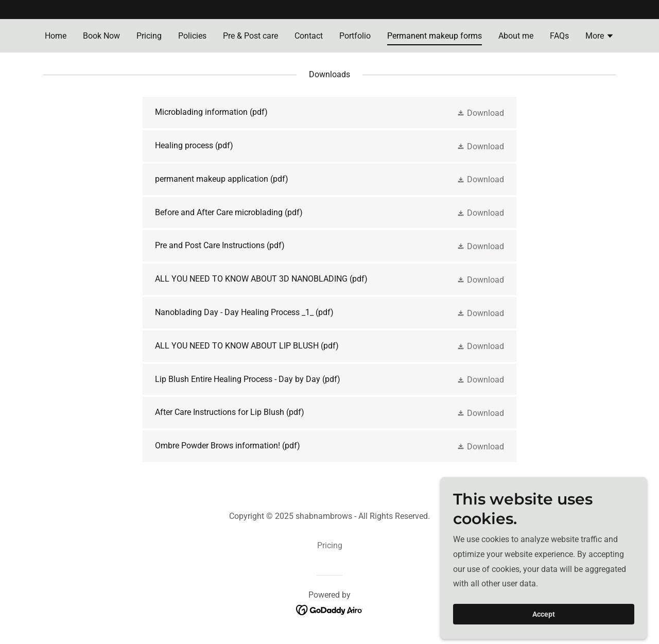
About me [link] (516, 36)
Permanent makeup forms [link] (435, 36)
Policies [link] (192, 36)
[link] (329, 112)
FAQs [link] (559, 36)
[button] (600, 37)
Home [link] (56, 36)
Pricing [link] (149, 36)
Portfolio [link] (355, 36)
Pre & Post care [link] (250, 36)
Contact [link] (309, 36)
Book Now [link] (101, 36)
